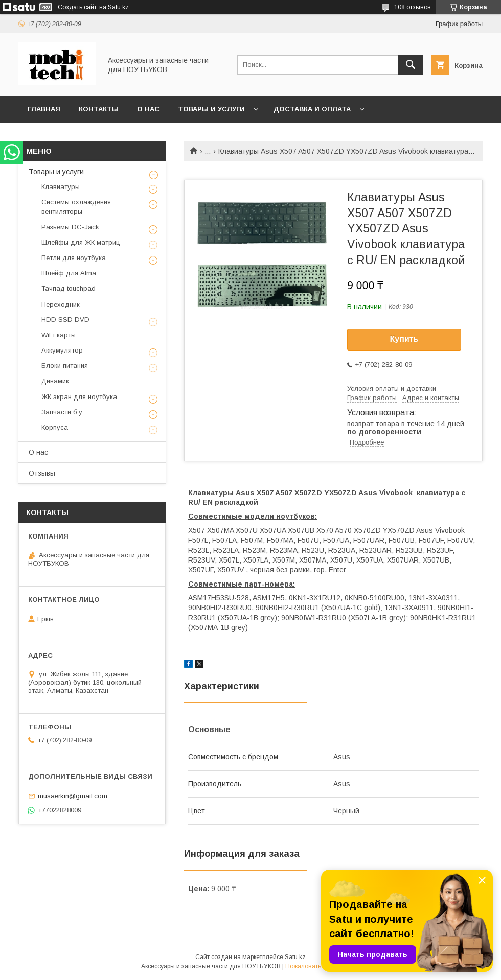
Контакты (99, 109)
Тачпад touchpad (69, 288)
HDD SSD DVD (65, 320)
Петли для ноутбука (74, 258)
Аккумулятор (62, 350)
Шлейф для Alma (69, 273)
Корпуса (55, 427)
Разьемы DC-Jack (70, 227)
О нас (148, 109)
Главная (44, 109)
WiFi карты (59, 335)
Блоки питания (65, 366)
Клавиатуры (61, 187)
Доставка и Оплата (312, 109)
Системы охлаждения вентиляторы (76, 207)
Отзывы (42, 473)
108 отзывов (413, 7)
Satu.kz (295, 957)
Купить (404, 339)
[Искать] (411, 65)
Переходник (61, 304)
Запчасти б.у (62, 412)
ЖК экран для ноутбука (79, 397)
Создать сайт (77, 7)
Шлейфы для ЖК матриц (81, 242)
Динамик (55, 381)
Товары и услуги (211, 109)
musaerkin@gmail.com (73, 796)
